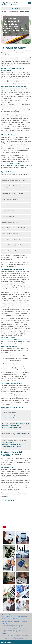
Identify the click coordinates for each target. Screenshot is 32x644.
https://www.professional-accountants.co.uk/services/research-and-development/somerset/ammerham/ (13, 445)
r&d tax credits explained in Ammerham (14, 632)
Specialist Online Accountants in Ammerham (14, 620)
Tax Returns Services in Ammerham (13, 625)
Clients (4, 634)
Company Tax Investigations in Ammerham (15, 629)
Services (5, 623)
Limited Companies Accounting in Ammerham (16, 635)
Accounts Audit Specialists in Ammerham (14, 627)
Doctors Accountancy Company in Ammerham (16, 637)
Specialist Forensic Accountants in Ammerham (15, 618)
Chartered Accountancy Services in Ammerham (15, 617)
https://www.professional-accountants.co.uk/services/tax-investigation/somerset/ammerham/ (16, 425)
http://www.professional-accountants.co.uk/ (13, 89)
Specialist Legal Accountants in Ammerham (15, 630)
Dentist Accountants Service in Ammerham (15, 639)
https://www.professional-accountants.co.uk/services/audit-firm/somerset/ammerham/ (11, 416)
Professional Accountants (9, 615)
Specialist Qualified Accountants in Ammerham (15, 622)
